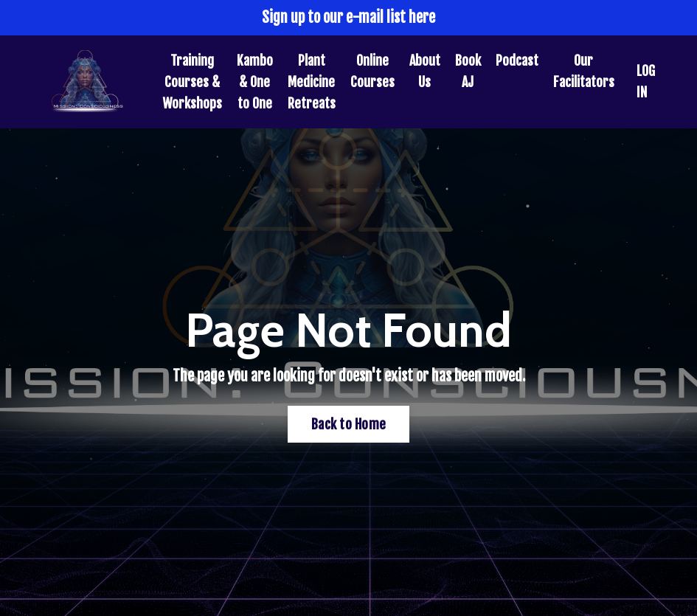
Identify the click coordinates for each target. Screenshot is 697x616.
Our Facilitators (584, 71)
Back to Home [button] (348, 424)
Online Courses (372, 71)
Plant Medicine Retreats (312, 82)
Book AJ (468, 71)
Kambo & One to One (255, 82)
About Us (425, 71)
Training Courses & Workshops (192, 82)
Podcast (517, 60)
